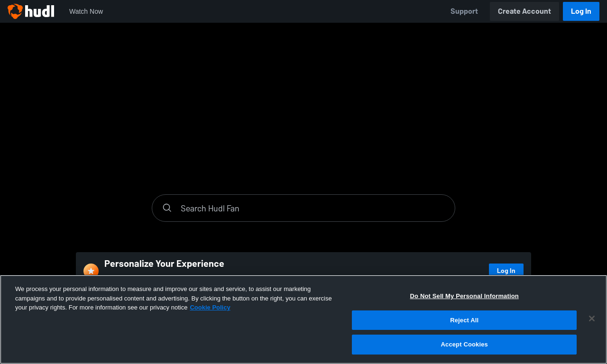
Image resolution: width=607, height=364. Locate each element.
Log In (581, 11)
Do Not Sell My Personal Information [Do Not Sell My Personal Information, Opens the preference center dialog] (464, 296)
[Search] (313, 208)
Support (464, 11)
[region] (303, 319)
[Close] (592, 318)
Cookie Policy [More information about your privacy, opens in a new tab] (210, 307)
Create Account (524, 11)
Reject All (464, 320)
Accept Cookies (464, 344)
